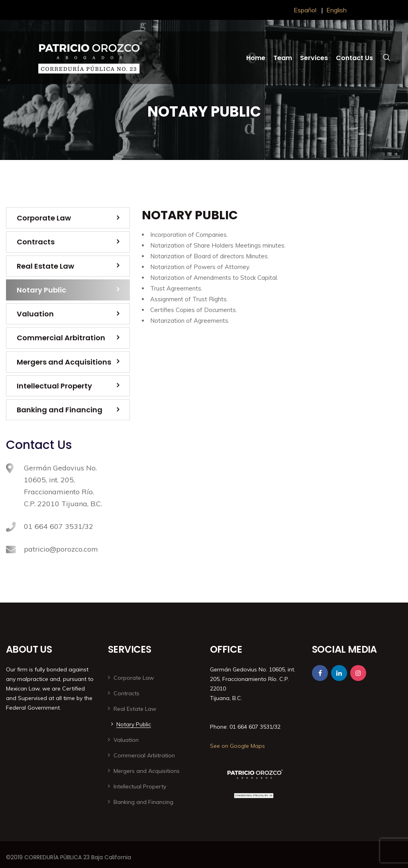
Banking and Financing (60, 410)
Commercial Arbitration (61, 338)
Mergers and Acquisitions (64, 362)
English (336, 10)
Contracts (36, 242)
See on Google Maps (237, 746)
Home (256, 58)
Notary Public (41, 290)
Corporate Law (44, 218)
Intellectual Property (54, 386)
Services (314, 58)
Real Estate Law (45, 266)
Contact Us (354, 58)
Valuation (35, 314)
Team (283, 58)
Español (305, 10)
